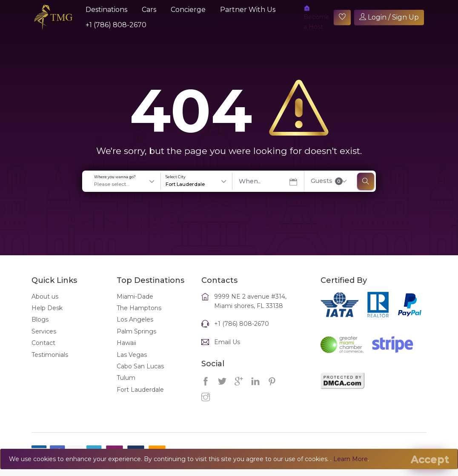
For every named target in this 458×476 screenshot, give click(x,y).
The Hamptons (139, 317)
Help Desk (47, 317)
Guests (327, 190)
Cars (149, 10)
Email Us (227, 351)
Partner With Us (248, 10)
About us (45, 306)
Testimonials (50, 364)
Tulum (126, 388)
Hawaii (126, 353)
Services (44, 341)
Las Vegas (132, 364)
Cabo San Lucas (140, 376)
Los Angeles (135, 329)
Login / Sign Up (389, 17)
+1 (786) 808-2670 (116, 25)
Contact (43, 353)
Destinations (106, 10)
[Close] (430, 459)
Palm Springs (136, 341)
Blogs (40, 329)
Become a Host (316, 17)
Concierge (188, 10)
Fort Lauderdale (140, 399)
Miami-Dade (135, 306)
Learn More (351, 459)
